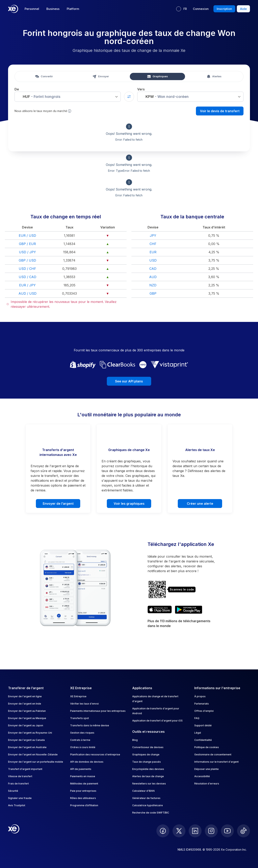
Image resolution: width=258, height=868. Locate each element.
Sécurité (13, 791)
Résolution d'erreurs (207, 784)
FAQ (197, 718)
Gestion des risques (82, 733)
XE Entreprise (78, 696)
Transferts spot (80, 718)
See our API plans (129, 381)
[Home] (13, 9)
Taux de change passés (147, 762)
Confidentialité (203, 740)
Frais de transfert (18, 784)
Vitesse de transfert (20, 776)
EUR (153, 252)
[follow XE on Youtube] (227, 831)
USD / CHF (27, 269)
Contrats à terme (80, 740)
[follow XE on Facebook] (163, 831)
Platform (73, 9)
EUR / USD (27, 236)
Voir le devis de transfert (220, 111)
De (17, 89)
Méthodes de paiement (84, 784)
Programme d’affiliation (84, 805)
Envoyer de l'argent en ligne (25, 696)
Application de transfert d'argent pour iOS (157, 721)
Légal (198, 733)
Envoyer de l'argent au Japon (26, 725)
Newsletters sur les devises (149, 784)
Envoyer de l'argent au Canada (26, 740)
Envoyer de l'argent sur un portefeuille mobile (36, 762)
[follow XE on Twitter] (179, 831)
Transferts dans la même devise (90, 725)
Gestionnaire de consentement (213, 754)
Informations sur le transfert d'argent (216, 762)
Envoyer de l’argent (58, 504)
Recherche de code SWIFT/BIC (151, 813)
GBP (153, 293)
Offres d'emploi (204, 711)
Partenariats (202, 704)
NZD (153, 285)
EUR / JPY (27, 285)
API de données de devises (87, 762)
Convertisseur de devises (148, 747)
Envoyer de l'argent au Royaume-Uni (30, 733)
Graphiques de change (146, 754)
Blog (135, 740)
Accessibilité (202, 776)
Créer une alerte (200, 504)
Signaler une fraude (20, 798)
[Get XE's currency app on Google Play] (189, 610)
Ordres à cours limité (83, 747)
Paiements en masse (83, 776)
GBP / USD (27, 260)
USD (153, 260)
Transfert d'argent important (25, 769)
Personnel (32, 9)
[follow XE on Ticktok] (243, 831)
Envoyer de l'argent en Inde (25, 704)
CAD (153, 269)
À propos (200, 696)
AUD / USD (28, 293)
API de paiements (81, 769)
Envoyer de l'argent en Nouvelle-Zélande (33, 754)
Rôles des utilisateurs (83, 798)
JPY (153, 236)
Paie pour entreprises (83, 791)
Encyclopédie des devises (148, 769)
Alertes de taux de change (148, 776)
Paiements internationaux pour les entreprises (98, 711)
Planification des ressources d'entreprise (95, 754)
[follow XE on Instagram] (211, 831)
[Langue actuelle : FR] (182, 9)
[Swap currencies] (129, 97)
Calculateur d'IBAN (143, 791)
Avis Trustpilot (17, 805)
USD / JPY (27, 252)
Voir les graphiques (129, 504)
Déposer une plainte (207, 769)
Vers (141, 89)
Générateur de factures (146, 798)
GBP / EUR (27, 244)
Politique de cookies (207, 747)
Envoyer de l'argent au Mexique (27, 718)
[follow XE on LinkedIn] (195, 831)
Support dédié (203, 725)
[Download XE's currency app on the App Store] (160, 610)
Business (53, 9)
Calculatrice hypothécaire (148, 805)
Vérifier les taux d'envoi (84, 704)
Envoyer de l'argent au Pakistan (27, 711)
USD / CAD (28, 277)
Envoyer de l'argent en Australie (27, 747)
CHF (153, 244)
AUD (153, 277)
